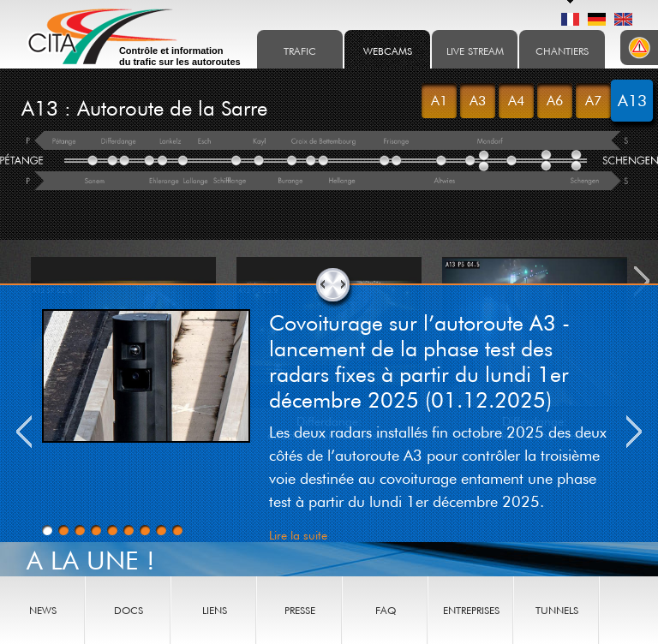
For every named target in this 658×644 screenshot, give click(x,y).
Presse (300, 610)
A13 (632, 100)
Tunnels (557, 610)
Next (634, 432)
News (43, 610)
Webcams (388, 51)
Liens (215, 610)
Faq (386, 610)
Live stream (475, 51)
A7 (593, 100)
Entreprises (471, 610)
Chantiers (562, 51)
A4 (516, 100)
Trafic (300, 51)
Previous (24, 432)
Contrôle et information (180, 57)
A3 (478, 100)
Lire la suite (298, 535)
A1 (439, 100)
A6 (555, 100)
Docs (129, 610)
